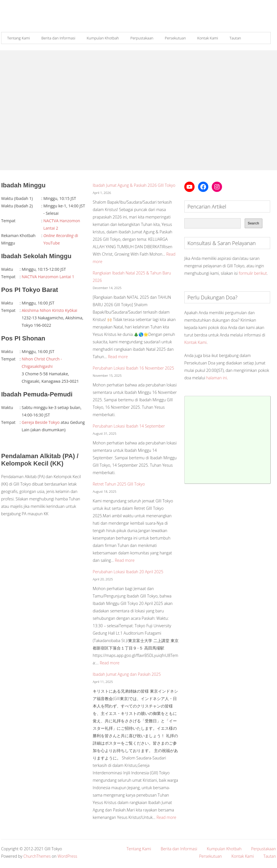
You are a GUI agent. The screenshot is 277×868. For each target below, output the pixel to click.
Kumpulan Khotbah (103, 38)
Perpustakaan (142, 38)
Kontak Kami (208, 38)
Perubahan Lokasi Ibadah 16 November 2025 (133, 368)
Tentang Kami (19, 38)
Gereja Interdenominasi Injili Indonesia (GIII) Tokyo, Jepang (42, 18)
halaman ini (216, 378)
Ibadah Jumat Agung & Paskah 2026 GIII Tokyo (134, 185)
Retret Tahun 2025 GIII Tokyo (119, 484)
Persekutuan (175, 38)
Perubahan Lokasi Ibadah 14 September (129, 426)
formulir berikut (253, 273)
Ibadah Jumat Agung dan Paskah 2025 (127, 674)
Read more (118, 357)
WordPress (67, 856)
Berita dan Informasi (58, 38)
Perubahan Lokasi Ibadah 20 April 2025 (128, 572)
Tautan (235, 38)
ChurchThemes (37, 856)
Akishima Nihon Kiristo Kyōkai (50, 310)
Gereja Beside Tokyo (41, 422)
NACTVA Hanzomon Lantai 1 (48, 277)
